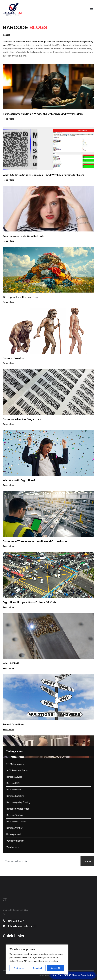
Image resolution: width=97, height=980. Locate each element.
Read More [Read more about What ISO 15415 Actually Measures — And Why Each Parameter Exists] (9, 180)
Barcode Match (14, 790)
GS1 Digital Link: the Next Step (21, 297)
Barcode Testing (15, 815)
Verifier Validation (15, 841)
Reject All (37, 968)
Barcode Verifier (14, 828)
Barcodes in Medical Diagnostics (22, 419)
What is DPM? (11, 663)
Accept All (56, 968)
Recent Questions (13, 724)
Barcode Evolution (14, 358)
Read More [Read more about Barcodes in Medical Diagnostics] (9, 424)
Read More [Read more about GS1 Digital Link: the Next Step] (9, 302)
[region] (37, 959)
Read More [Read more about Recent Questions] (9, 729)
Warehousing (13, 847)
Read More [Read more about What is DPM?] (9, 668)
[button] (91, 9)
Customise (19, 968)
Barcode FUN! (13, 783)
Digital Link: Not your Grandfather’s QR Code (30, 602)
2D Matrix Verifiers (16, 764)
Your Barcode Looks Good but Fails (23, 236)
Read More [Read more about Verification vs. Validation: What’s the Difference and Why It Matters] (9, 119)
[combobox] (41, 861)
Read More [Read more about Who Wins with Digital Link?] (9, 485)
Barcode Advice (14, 777)
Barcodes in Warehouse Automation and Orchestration (36, 541)
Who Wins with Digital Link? (19, 480)
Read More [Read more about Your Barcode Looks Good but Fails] (9, 241)
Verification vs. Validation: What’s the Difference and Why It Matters (43, 114)
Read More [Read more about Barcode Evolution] (9, 363)
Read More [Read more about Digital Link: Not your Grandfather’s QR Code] (9, 607)
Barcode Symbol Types (18, 809)
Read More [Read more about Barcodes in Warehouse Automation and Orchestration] (9, 546)
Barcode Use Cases (16, 822)
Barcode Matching (15, 796)
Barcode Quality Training (18, 802)
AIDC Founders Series (17, 770)
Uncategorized (14, 834)
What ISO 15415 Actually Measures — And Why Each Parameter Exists (43, 175)
